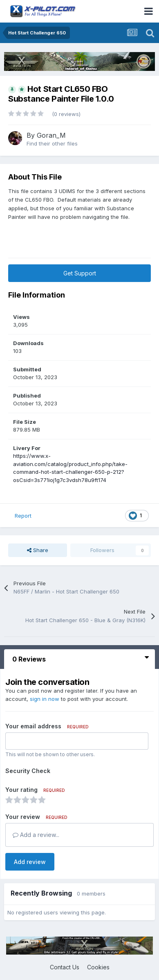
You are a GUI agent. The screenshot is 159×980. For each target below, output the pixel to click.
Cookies (98, 967)
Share (38, 550)
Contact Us (65, 967)
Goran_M (51, 135)
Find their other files (52, 143)
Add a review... (36, 835)
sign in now (45, 699)
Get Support (80, 273)
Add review (30, 862)
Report (23, 516)
